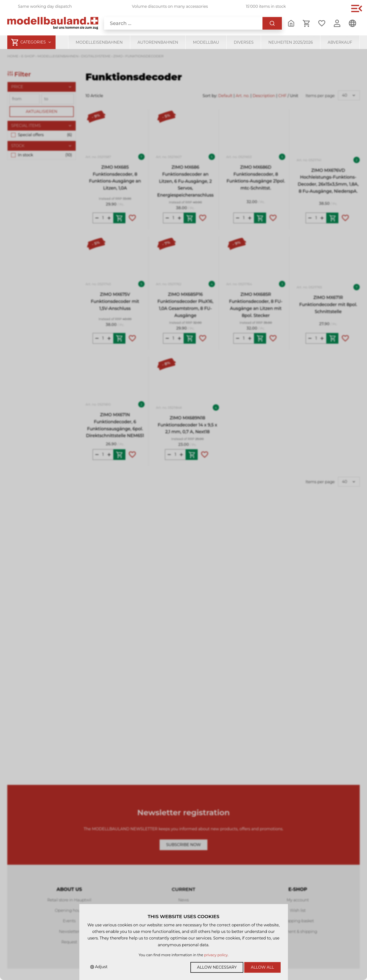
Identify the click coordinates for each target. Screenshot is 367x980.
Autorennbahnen (158, 42)
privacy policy (216, 955)
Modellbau (206, 42)
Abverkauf (340, 42)
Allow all (262, 967)
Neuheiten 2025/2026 (291, 42)
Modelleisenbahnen (99, 42)
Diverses (244, 42)
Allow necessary (217, 967)
